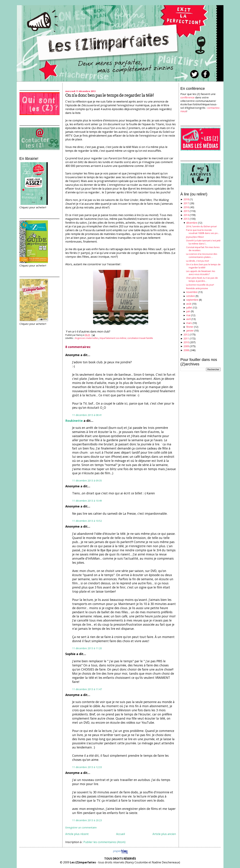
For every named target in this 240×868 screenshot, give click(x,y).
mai (188, 315)
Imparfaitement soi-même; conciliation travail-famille (126, 338)
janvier (190, 331)
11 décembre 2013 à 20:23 (87, 820)
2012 (186, 334)
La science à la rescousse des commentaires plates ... (202, 255)
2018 (186, 199)
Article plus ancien (164, 834)
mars (189, 323)
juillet (189, 307)
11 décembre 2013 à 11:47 (87, 689)
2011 (186, 338)
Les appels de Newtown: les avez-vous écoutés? (201, 273)
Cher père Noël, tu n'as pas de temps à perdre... (202, 279)
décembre (192, 223)
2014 (186, 215)
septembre (192, 300)
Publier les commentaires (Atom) (104, 842)
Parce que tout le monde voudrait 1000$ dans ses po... (203, 232)
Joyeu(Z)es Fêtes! (195, 237)
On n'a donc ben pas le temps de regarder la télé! (110, 95)
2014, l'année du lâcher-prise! (201, 226)
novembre (192, 292)
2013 (186, 219)
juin (188, 311)
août (189, 304)
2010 (186, 342)
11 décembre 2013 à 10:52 (87, 521)
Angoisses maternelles (87, 338)
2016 (186, 207)
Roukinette (74, 421)
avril (188, 319)
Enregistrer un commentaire (81, 827)
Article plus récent (77, 834)
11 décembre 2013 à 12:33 (87, 767)
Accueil (121, 834)
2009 (186, 346)
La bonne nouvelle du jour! (200, 285)
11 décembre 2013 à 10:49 (87, 501)
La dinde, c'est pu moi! (198, 261)
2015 (186, 211)
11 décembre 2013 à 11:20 (87, 648)
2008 (186, 350)
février (190, 327)
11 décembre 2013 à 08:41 (87, 415)
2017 (186, 203)
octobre (191, 296)
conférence (187, 97)
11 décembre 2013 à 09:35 (87, 481)
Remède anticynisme (197, 288)
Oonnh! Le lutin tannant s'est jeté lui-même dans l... (203, 242)
